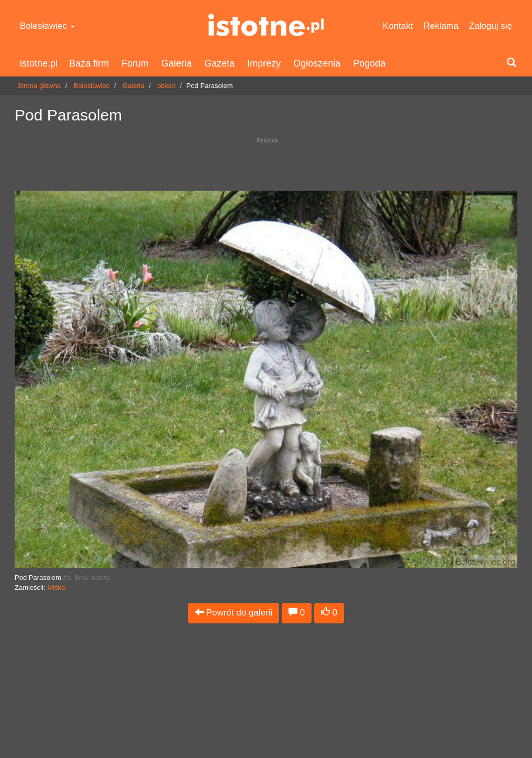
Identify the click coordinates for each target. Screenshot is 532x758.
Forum (135, 63)
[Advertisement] (266, 162)
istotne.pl (266, 25)
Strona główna (39, 86)
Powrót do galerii (234, 613)
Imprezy (264, 63)
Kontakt (398, 26)
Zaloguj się (491, 26)
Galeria (176, 63)
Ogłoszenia (317, 63)
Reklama (441, 26)
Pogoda (369, 63)
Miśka (56, 587)
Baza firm (89, 63)
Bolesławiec (47, 26)
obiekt (166, 86)
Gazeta (219, 63)
